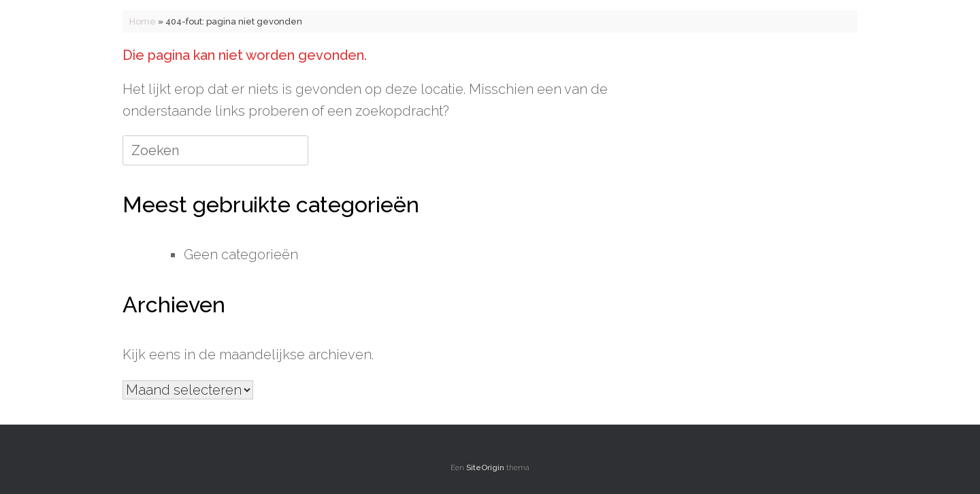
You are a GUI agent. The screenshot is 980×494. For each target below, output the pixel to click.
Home (143, 21)
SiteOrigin (485, 467)
